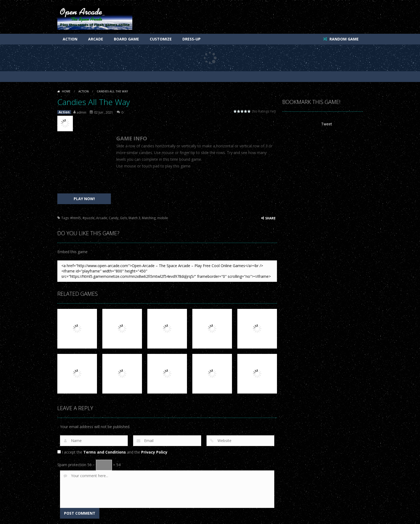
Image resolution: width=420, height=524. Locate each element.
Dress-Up (192, 39)
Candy (114, 218)
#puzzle (89, 218)
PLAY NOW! (84, 199)
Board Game (126, 39)
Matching (149, 218)
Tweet (327, 124)
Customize (161, 39)
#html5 (76, 218)
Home (66, 91)
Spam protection (72, 465)
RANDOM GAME (344, 39)
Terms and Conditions (105, 452)
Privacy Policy (154, 452)
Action (70, 39)
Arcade (96, 39)
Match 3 (134, 218)
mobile (163, 218)
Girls (123, 218)
